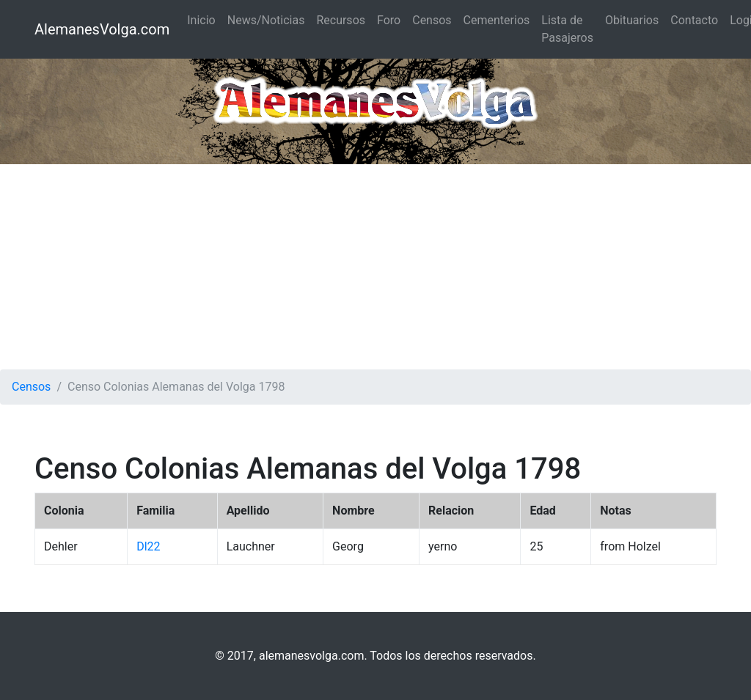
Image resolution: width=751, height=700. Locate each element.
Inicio (201, 20)
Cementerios (497, 20)
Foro (389, 20)
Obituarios (632, 20)
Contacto (694, 20)
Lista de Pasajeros (567, 29)
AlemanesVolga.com (102, 29)
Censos (432, 20)
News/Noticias (266, 20)
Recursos (341, 20)
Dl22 (148, 546)
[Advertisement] (375, 267)
